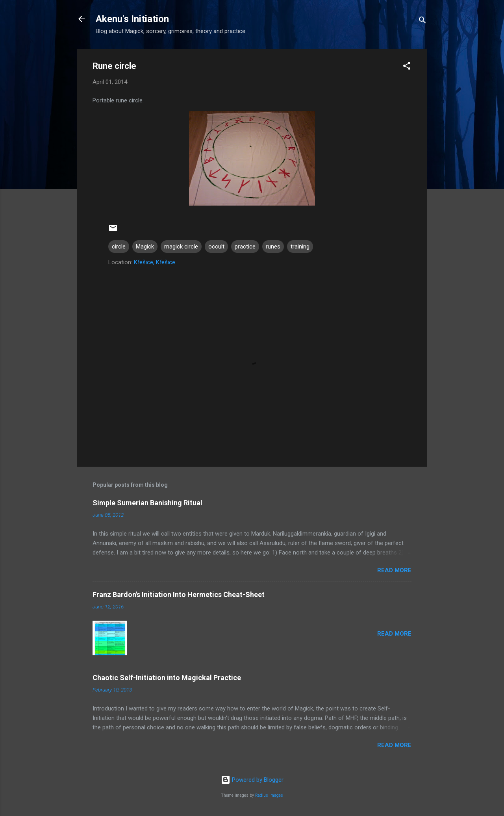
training (300, 247)
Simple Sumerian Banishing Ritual (147, 503)
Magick (145, 247)
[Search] (422, 21)
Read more (394, 570)
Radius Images (269, 795)
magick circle (181, 247)
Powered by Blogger (252, 780)
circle (119, 247)
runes (273, 247)
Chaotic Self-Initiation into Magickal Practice (167, 678)
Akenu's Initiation (132, 19)
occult (216, 247)
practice (245, 247)
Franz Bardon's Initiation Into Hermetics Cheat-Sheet (179, 594)
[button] (407, 67)
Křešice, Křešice (155, 262)
